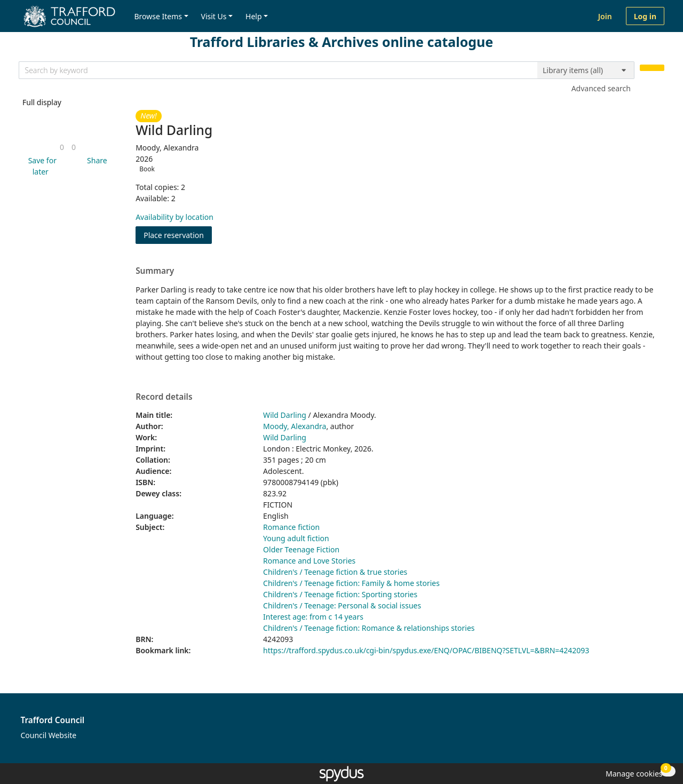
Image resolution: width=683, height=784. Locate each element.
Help (254, 16)
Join (605, 16)
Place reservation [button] (178, 235)
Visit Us (214, 16)
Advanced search (601, 88)
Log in (645, 16)
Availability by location (174, 217)
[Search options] (586, 70)
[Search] (652, 68)
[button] (41, 166)
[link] (62, 147)
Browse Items (158, 16)
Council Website (49, 735)
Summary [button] (155, 271)
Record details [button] (164, 397)
